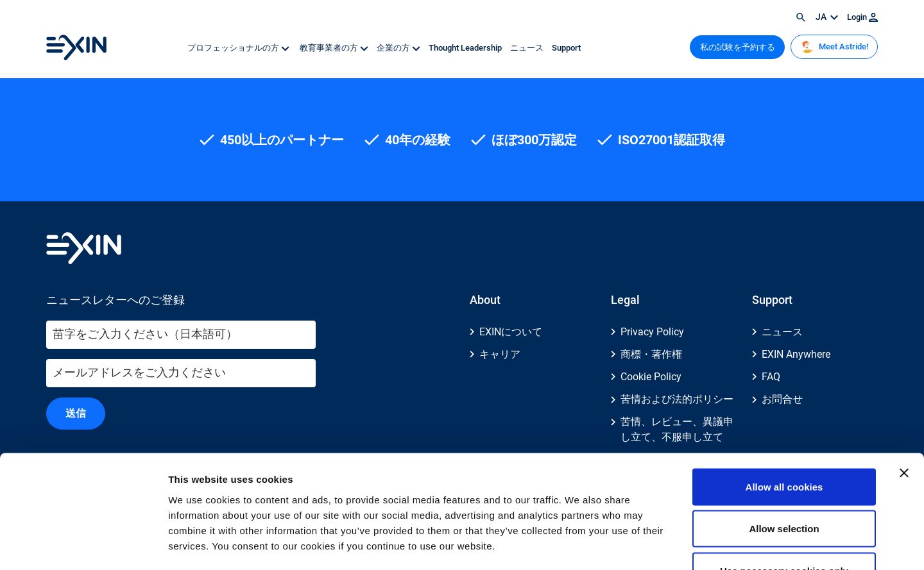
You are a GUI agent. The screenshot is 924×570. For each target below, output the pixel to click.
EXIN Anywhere (796, 354)
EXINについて (511, 332)
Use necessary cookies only (784, 486)
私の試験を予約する (738, 47)
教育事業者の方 (334, 48)
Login (862, 17)
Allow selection (784, 444)
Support (566, 48)
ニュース (528, 48)
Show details (673, 545)
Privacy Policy (652, 332)
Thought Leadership (466, 48)
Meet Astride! (834, 47)
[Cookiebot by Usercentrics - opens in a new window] (83, 545)
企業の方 (399, 48)
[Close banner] (904, 388)
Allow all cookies (784, 402)
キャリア (500, 354)
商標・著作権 (651, 354)
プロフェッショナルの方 (239, 48)
